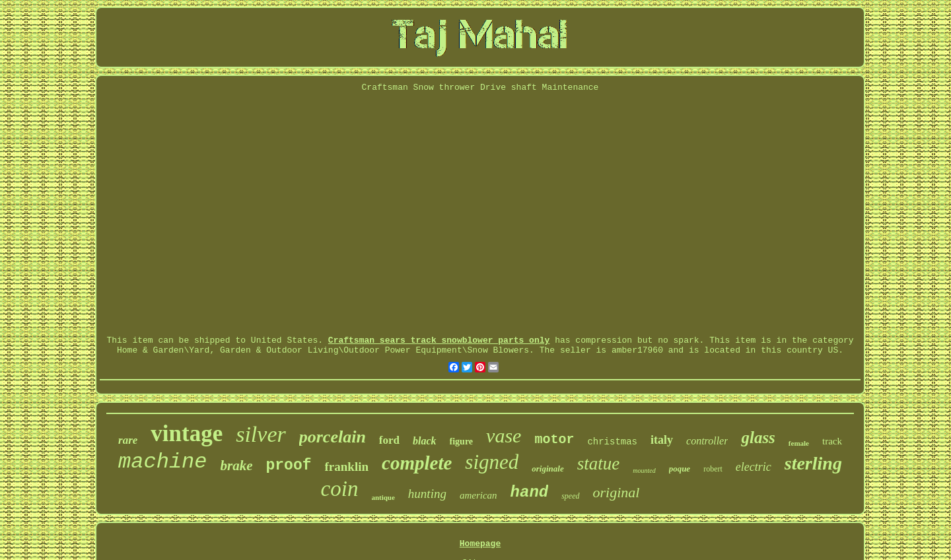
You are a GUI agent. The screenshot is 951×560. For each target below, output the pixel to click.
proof (289, 466)
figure (462, 441)
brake (237, 466)
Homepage (480, 544)
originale (547, 469)
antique (383, 497)
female (799, 443)
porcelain (333, 437)
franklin (347, 467)
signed (492, 462)
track (832, 441)
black (425, 441)
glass (758, 437)
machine (162, 462)
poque (680, 469)
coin (340, 489)
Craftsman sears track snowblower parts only (439, 340)
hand (530, 492)
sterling (813, 463)
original (616, 492)
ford (389, 440)
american (478, 495)
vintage (187, 434)
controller (707, 441)
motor (554, 439)
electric (754, 467)
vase (504, 436)
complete (417, 463)
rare (128, 440)
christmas (612, 442)
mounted (644, 471)
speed (570, 496)
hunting (427, 494)
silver (261, 434)
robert (713, 469)
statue (599, 464)
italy (662, 440)
